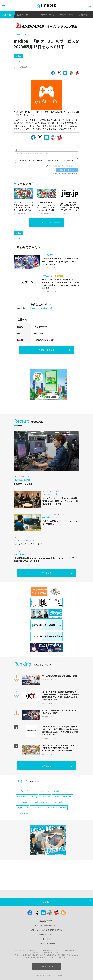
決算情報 (83, 15)
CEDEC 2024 (45, 817)
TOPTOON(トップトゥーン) (27, 817)
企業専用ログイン (47, 966)
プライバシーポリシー (46, 943)
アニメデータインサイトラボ (48, 812)
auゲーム (18, 72)
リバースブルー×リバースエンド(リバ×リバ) (51, 823)
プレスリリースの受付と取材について (46, 930)
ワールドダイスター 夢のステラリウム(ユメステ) (49, 828)
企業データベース (26, 15)
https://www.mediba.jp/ (41, 328)
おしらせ (46, 939)
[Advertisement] (32, 56)
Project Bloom (22, 828)
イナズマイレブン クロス (26, 812)
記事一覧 (7, 15)
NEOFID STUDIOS (23, 834)
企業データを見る (46, 371)
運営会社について (46, 921)
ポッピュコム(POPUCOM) (62, 817)
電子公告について (46, 934)
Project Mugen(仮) (24, 823)
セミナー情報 (66, 15)
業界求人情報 (47, 15)
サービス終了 (21, 35)
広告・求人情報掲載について (47, 925)
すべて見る (46, 233)
